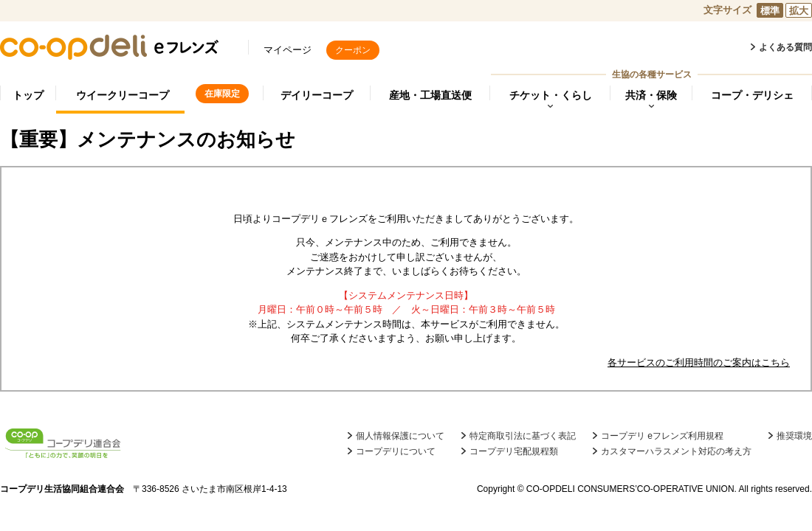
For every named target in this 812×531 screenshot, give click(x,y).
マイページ (288, 50)
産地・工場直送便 (430, 95)
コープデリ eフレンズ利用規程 (662, 436)
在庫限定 (222, 94)
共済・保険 (651, 95)
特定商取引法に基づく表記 (523, 436)
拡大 (799, 11)
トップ (28, 95)
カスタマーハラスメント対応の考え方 (676, 451)
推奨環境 (794, 436)
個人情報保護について (400, 436)
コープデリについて (396, 451)
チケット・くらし (551, 95)
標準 (770, 11)
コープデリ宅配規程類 (514, 451)
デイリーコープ (317, 95)
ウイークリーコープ (123, 95)
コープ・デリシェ (752, 95)
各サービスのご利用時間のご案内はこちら (699, 362)
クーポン (353, 50)
